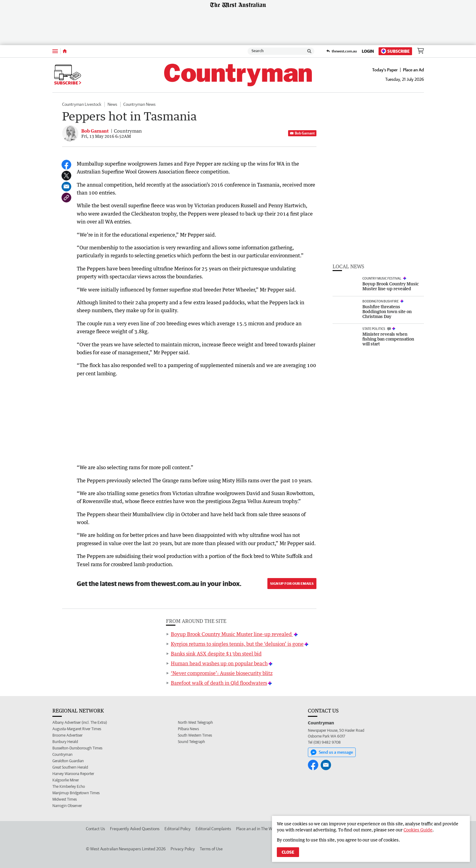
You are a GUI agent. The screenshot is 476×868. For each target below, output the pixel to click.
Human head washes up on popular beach (219, 663)
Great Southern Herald (70, 767)
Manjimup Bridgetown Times (76, 793)
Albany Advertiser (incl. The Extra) (80, 722)
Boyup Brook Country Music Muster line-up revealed (232, 634)
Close (288, 852)
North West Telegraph (195, 722)
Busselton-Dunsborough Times (77, 748)
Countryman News (139, 104)
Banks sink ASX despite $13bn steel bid (216, 654)
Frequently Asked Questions (135, 829)
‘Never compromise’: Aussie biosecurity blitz (222, 673)
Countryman (62, 754)
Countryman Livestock (82, 104)
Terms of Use (211, 849)
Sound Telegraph (191, 742)
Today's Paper (385, 70)
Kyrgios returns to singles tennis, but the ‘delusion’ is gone (237, 644)
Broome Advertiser (67, 735)
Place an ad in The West (257, 829)
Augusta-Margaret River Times (77, 729)
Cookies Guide (418, 830)
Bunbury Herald (65, 742)
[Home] (65, 51)
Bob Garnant (302, 133)
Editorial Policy (178, 829)
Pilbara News (188, 729)
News (112, 104)
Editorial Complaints (213, 829)
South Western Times (195, 735)
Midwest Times (65, 799)
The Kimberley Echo (69, 786)
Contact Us (95, 829)
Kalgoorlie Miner (66, 780)
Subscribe (395, 51)
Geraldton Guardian (68, 761)
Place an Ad (413, 70)
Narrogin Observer (67, 806)
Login (368, 51)
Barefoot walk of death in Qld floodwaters (219, 683)
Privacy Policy (183, 849)
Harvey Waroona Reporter (73, 774)
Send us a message (332, 752)
